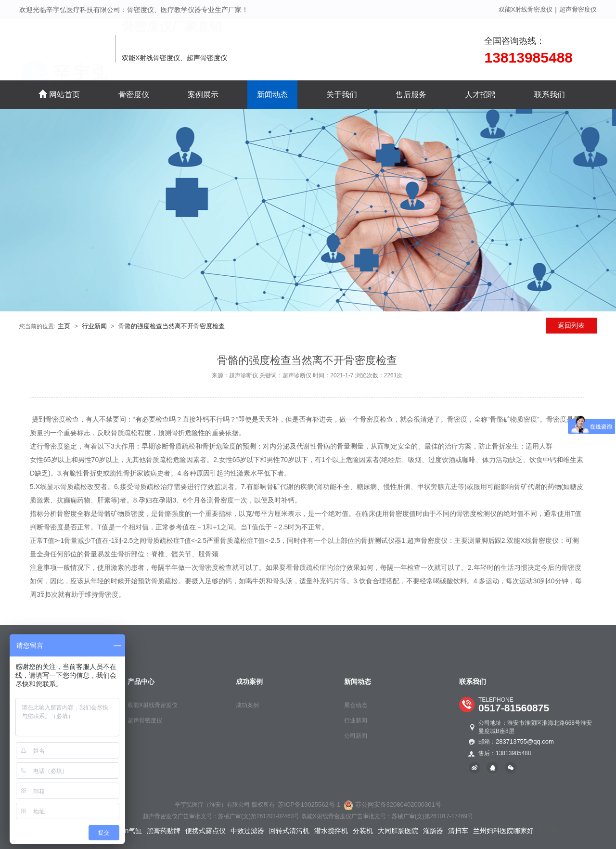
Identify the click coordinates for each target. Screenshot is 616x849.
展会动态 (356, 705)
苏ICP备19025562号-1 (309, 804)
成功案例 (247, 705)
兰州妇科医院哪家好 (503, 831)
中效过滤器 (247, 831)
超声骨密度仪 (578, 9)
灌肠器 (433, 831)
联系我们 (550, 95)
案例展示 (203, 95)
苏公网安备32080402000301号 (392, 804)
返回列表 (571, 325)
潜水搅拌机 (331, 831)
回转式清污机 (289, 831)
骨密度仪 (134, 95)
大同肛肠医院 (398, 831)
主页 (64, 326)
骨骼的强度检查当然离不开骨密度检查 (172, 326)
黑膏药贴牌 (164, 831)
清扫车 (458, 831)
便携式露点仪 (205, 831)
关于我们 (342, 95)
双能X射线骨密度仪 (526, 9)
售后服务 (411, 95)
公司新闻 (356, 736)
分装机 (363, 831)
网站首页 (59, 94)
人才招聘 (480, 95)
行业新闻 (94, 326)
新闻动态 (272, 95)
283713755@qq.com (525, 741)
